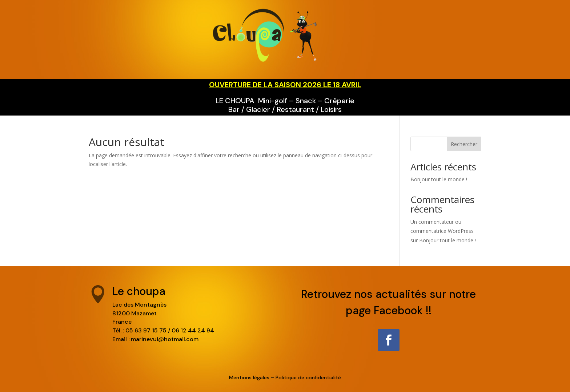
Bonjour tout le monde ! (439, 179)
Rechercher (464, 144)
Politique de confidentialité (308, 377)
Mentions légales (249, 377)
